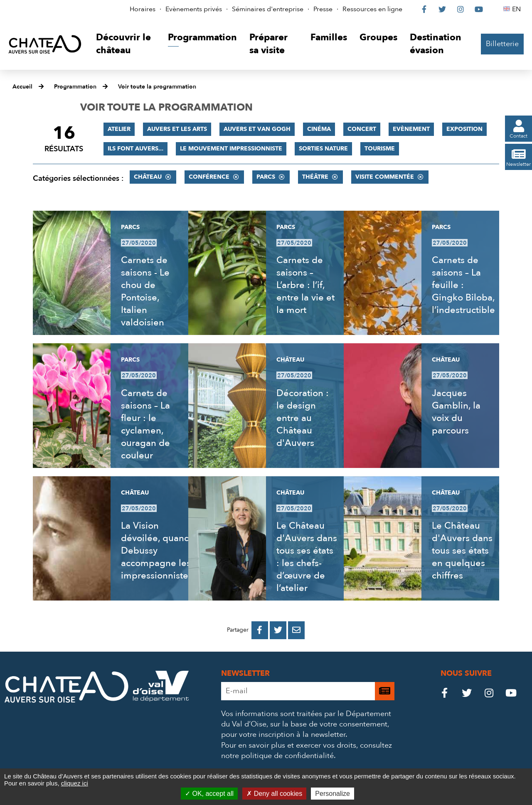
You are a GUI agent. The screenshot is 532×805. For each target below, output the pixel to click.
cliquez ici (75, 783)
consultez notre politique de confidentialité (307, 751)
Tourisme (380, 149)
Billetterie (502, 44)
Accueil (22, 87)
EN (518, 9)
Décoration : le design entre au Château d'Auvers (303, 418)
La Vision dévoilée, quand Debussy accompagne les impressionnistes (157, 551)
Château (148, 177)
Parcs (266, 177)
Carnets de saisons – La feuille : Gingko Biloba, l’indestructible (463, 285)
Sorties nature (323, 149)
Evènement (411, 129)
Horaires (143, 9)
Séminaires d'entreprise (268, 9)
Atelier (119, 129)
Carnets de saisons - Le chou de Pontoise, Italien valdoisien (145, 291)
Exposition (464, 129)
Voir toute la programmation (157, 87)
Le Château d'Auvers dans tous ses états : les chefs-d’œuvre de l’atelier (307, 557)
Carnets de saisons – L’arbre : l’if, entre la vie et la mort (305, 285)
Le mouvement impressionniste (231, 149)
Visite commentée (385, 177)
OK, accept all (209, 794)
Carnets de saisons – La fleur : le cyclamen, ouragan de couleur (145, 424)
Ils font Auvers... (135, 149)
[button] (126, 44)
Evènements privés (194, 9)
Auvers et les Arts (177, 129)
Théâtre (315, 177)
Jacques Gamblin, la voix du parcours (456, 412)
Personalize (332, 794)
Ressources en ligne (372, 9)
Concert (362, 129)
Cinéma (319, 129)
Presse (323, 9)
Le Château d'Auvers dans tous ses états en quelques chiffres (462, 551)
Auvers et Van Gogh (257, 129)
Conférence (209, 177)
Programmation (75, 87)
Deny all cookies (274, 794)
